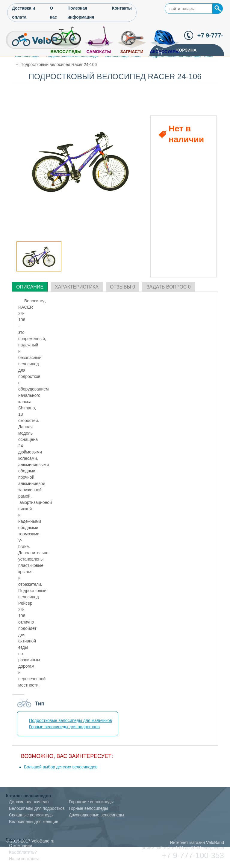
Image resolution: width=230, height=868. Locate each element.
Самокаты (99, 52)
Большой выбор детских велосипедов (61, 767)
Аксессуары (165, 52)
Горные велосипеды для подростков (64, 727)
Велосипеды (66, 52)
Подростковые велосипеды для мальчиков (71, 720)
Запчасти (132, 52)
